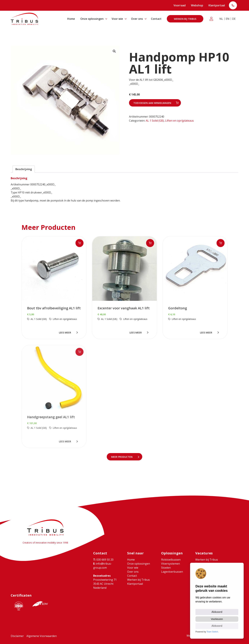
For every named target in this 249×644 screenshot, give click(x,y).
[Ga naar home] (24, 19)
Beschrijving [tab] (24, 169)
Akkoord (217, 612)
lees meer (66, 333)
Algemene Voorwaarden (42, 636)
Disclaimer (17, 636)
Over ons (137, 19)
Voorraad (180, 5)
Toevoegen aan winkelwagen (152, 103)
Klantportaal (217, 5)
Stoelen (166, 568)
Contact (156, 19)
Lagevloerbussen (172, 572)
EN (228, 19)
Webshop (197, 5)
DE (234, 19)
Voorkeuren (217, 619)
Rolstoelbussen (171, 560)
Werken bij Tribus (185, 19)
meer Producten (122, 457)
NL (221, 19)
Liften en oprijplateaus (179, 121)
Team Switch (212, 632)
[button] (114, 51)
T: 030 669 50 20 (233, 6)
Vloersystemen (171, 564)
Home (71, 19)
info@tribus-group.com (102, 566)
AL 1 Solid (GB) (155, 121)
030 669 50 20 (103, 560)
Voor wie (117, 19)
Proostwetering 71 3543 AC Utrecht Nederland (105, 584)
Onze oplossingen (92, 19)
